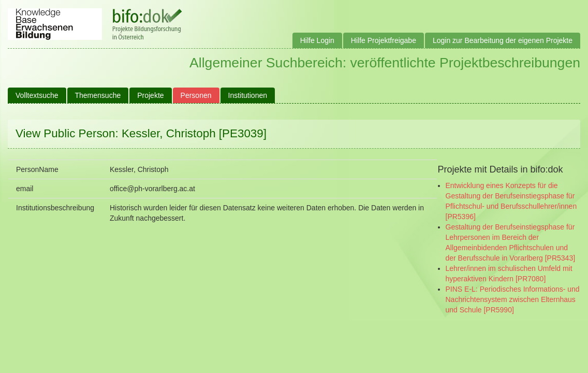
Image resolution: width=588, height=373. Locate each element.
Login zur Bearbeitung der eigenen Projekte (503, 40)
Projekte (150, 95)
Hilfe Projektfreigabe (384, 40)
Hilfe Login (317, 40)
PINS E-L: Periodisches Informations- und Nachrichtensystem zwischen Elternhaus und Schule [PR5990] (513, 299)
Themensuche (98, 95)
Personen (196, 95)
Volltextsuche (37, 95)
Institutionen (248, 95)
